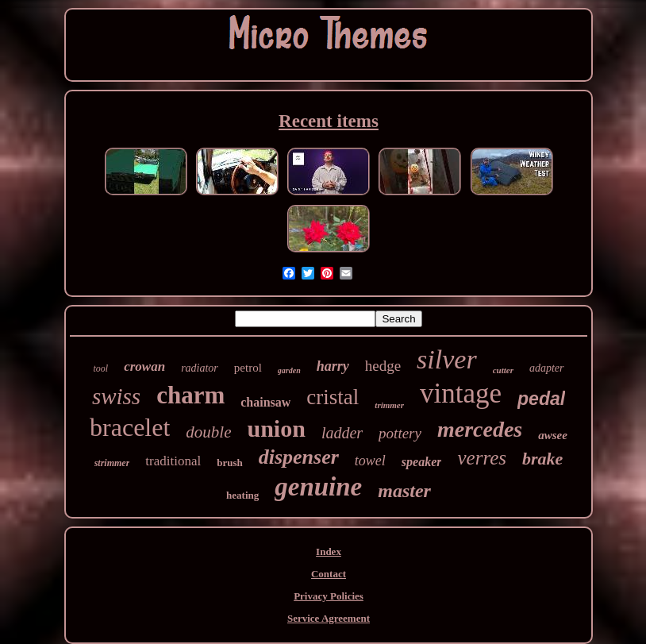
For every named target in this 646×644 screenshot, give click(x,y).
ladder (342, 433)
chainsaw (265, 402)
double (208, 432)
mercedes (480, 429)
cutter (503, 370)
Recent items (329, 121)
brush (230, 463)
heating (242, 495)
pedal (541, 399)
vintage (461, 393)
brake (542, 459)
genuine (318, 487)
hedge (383, 366)
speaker (422, 462)
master (404, 491)
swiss (116, 396)
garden (289, 370)
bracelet (130, 427)
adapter (547, 368)
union (277, 428)
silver (447, 359)
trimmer (389, 405)
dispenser (299, 457)
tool (100, 368)
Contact (329, 574)
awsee (553, 435)
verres (482, 458)
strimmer (112, 463)
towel (370, 461)
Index (329, 551)
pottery (400, 433)
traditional (173, 461)
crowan (144, 366)
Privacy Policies (329, 596)
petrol (248, 368)
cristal (333, 397)
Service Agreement (329, 618)
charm (190, 395)
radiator (200, 368)
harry (333, 366)
